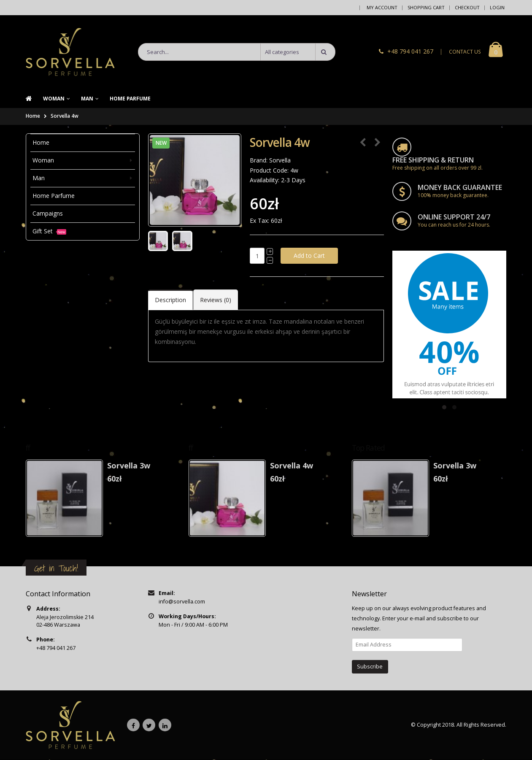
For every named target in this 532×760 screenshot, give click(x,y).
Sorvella (280, 160)
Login (497, 7)
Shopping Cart (426, 7)
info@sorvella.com (182, 602)
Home (33, 116)
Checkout (467, 7)
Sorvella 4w (65, 116)
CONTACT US (465, 52)
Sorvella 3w (129, 465)
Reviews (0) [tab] (216, 300)
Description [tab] (170, 300)
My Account (382, 7)
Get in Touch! (56, 568)
